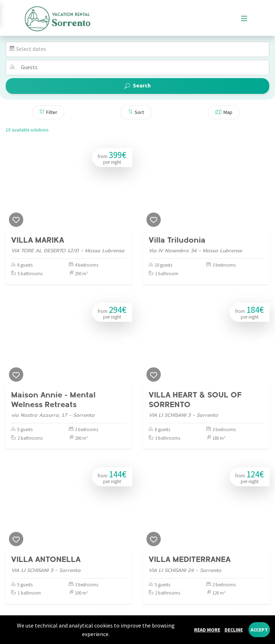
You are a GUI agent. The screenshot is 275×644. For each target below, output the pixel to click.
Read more (207, 630)
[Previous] (13, 186)
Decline (234, 630)
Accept (259, 630)
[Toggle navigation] (244, 19)
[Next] (125, 186)
